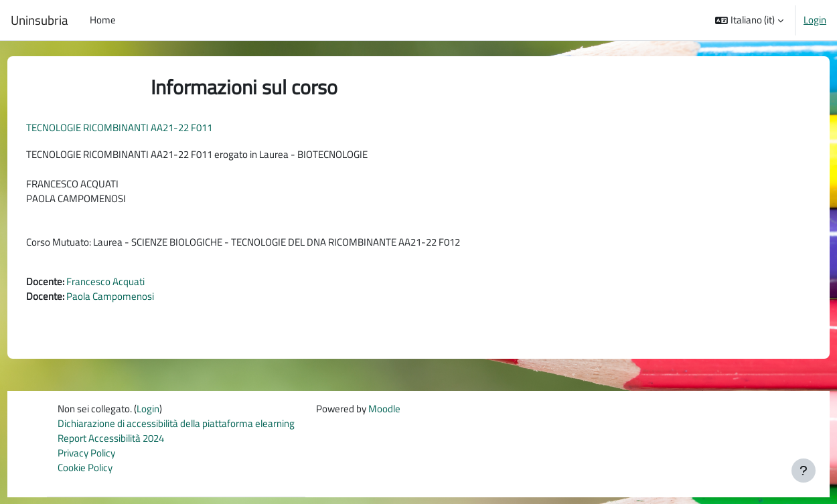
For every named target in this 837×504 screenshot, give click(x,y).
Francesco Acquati (130, 285)
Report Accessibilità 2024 (111, 444)
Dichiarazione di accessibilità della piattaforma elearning (176, 429)
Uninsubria (40, 20)
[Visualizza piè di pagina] (804, 471)
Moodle (384, 414)
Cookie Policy (85, 474)
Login (815, 20)
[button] (749, 20)
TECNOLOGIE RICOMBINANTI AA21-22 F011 (144, 128)
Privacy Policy (86, 459)
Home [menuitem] (103, 20)
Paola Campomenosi (135, 300)
